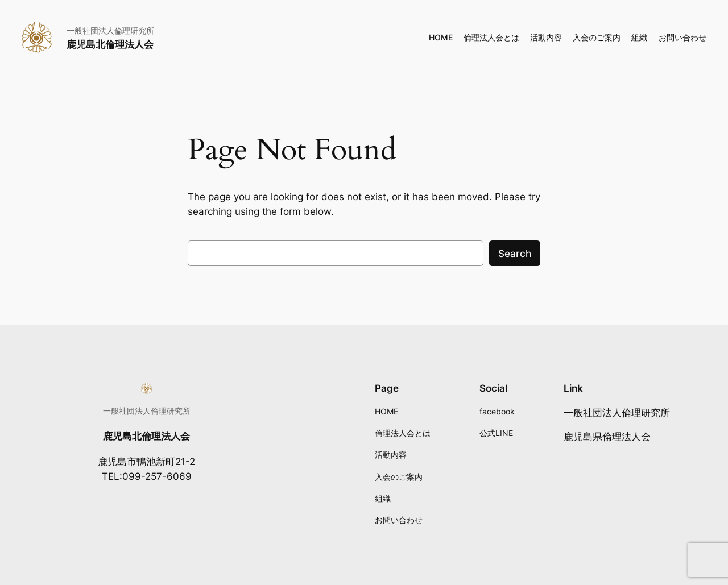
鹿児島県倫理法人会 (607, 437)
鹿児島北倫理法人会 (110, 44)
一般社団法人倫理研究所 (617, 413)
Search (515, 254)
